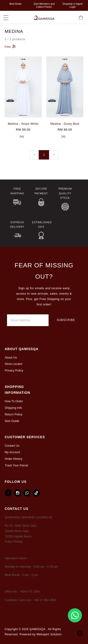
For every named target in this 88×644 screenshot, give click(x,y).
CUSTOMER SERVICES (25, 437)
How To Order (14, 401)
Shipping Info (13, 408)
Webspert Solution (49, 634)
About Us (11, 358)
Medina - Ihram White (23, 124)
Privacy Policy (14, 371)
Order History (13, 459)
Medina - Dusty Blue (65, 124)
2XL (22, 137)
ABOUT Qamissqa (22, 349)
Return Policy (13, 414)
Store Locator (14, 364)
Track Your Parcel (16, 465)
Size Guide (12, 421)
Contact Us (12, 446)
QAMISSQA (37, 629)
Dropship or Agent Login (73, 5)
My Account (12, 452)
